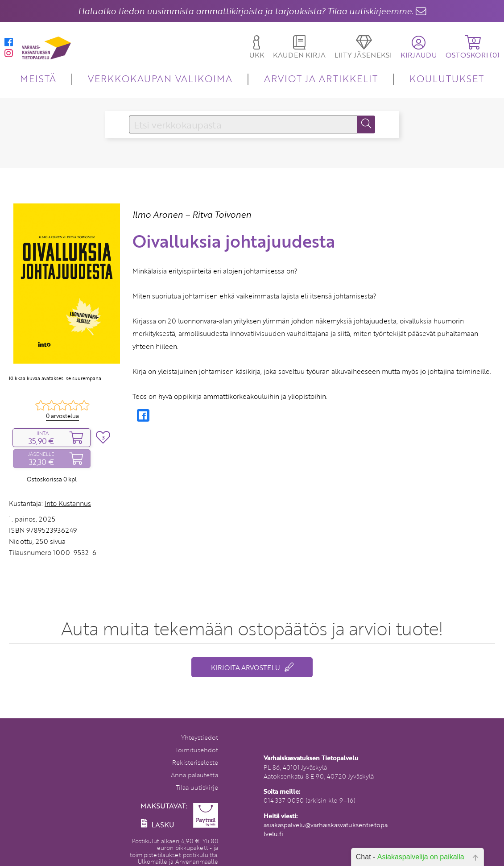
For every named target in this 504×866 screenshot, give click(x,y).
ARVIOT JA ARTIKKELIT (321, 78)
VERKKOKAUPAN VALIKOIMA (160, 78)
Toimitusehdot (197, 750)
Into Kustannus (68, 503)
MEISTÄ (38, 78)
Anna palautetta (194, 775)
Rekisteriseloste (195, 762)
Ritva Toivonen (222, 214)
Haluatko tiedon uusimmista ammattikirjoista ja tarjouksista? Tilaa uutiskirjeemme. (246, 11)
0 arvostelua (62, 416)
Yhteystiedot (200, 737)
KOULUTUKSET (447, 78)
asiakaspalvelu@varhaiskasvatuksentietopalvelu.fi (326, 829)
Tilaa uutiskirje (197, 787)
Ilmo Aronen (158, 214)
